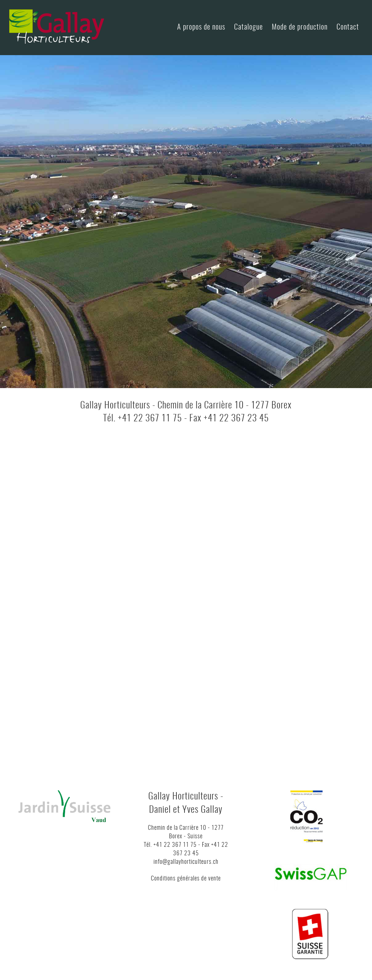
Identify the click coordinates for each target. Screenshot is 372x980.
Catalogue (248, 27)
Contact (348, 27)
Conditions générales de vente (186, 879)
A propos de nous (201, 27)
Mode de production (300, 27)
